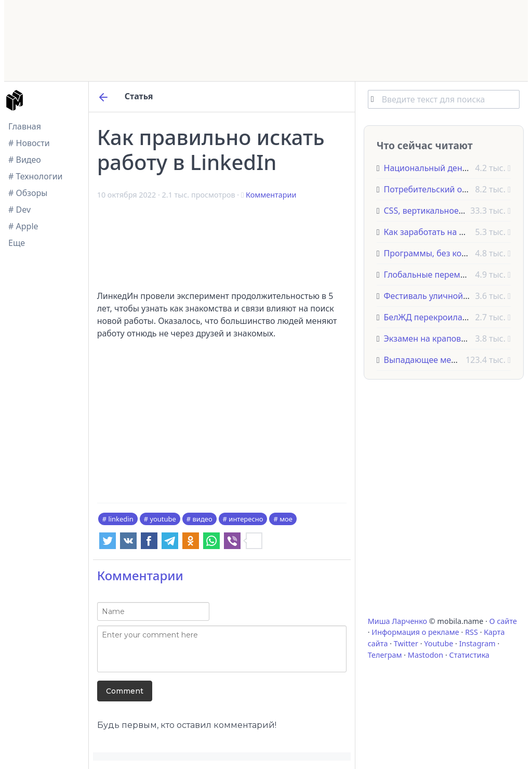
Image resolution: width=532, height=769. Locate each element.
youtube (163, 519)
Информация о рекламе (415, 632)
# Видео (25, 160)
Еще (17, 243)
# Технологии (36, 176)
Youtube (438, 643)
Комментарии (271, 195)
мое (286, 519)
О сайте (503, 621)
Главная (25, 126)
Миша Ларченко (397, 621)
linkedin (121, 519)
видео (203, 519)
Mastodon (425, 655)
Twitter (406, 643)
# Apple (23, 226)
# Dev (19, 210)
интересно (246, 519)
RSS (471, 632)
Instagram (477, 643)
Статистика (469, 655)
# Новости (29, 143)
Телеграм (385, 655)
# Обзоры (28, 193)
